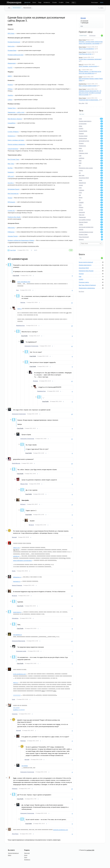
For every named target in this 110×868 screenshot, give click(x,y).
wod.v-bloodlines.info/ (24, 282)
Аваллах (23, 302)
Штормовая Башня (13, 189)
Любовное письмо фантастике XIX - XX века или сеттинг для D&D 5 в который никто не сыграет (90, 93)
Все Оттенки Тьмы (13, 159)
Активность (47, 2)
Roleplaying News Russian (86, 271)
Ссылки (54, 2)
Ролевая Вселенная (14, 42)
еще (73, 2)
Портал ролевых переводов (16, 144)
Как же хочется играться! (86, 262)
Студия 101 (11, 211)
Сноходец (15, 714)
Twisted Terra (12, 108)
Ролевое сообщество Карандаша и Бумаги (21, 240)
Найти (102, 8)
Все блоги (81, 291)
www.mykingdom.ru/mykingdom (23, 560)
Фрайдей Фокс (83, 84)
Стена (67, 2)
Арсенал (81, 274)
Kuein (14, 699)
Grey (17, 290)
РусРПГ (10, 68)
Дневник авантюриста (85, 265)
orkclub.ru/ (16, 556)
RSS (82, 26)
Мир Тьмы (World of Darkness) (87, 285)
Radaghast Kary (21, 326)
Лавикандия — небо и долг (16, 112)
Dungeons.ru (11, 136)
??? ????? (16, 708)
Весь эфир (82, 103)
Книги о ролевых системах (16, 140)
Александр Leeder (21, 651)
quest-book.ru (17, 612)
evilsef (80, 77)
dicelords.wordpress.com (61, 830)
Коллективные (17, 8)
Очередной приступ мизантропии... (89, 100)
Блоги (34, 2)
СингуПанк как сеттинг (85, 54)
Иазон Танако (82, 40)
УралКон (10, 95)
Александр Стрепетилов (31, 346)
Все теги (82, 114)
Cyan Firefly (13, 250)
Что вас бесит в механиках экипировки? (90, 59)
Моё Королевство (13, 193)
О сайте (61, 2)
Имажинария (14, 2)
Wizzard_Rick (24, 484)
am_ (80, 70)
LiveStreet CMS (90, 850)
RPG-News (11, 33)
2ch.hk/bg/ (25, 766)
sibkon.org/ (16, 548)
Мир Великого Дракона (15, 119)
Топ (80, 258)
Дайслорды (11, 228)
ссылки (12, 246)
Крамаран (11, 172)
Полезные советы (84, 282)
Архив (83, 18)
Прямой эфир (86, 32)
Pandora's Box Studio (14, 217)
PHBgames (11, 232)
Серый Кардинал (13, 149)
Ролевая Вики (12, 50)
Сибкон (10, 100)
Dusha (14, 571)
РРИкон (10, 89)
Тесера (10, 198)
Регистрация (95, 2)
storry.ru (16, 683)
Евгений (14, 537)
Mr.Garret (23, 504)
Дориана (35, 381)
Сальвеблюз (12, 123)
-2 (72, 505)
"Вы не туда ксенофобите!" (87, 49)
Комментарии (83, 36)
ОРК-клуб (11, 176)
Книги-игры (11, 46)
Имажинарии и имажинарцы (87, 288)
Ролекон (10, 85)
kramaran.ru (17, 581)
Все (9, 8)
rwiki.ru (19, 309)
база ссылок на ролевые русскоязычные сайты (26, 246)
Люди (40, 2)
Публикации (92, 36)
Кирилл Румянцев (17, 585)
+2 (72, 326)
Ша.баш (10, 168)
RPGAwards (11, 202)
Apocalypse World (84, 268)
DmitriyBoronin (16, 463)
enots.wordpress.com (19, 674)
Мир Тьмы (11, 164)
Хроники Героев (13, 236)
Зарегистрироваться (13, 853)
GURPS (81, 279)
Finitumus (15, 789)
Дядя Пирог (15, 834)
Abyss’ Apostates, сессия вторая (88, 66)
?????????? (17, 695)
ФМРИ (10, 76)
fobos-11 (81, 64)
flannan (81, 57)
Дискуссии (27, 2)
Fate (80, 277)
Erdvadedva (15, 618)
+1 (72, 303)
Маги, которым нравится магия (88, 86)
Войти (102, 2)
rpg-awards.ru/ (17, 635)
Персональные (27, 8)
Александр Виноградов (19, 641)
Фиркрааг (23, 741)
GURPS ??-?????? (19, 710)
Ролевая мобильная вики (15, 55)
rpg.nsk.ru (11, 183)
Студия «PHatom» (13, 132)
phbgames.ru (17, 577)
